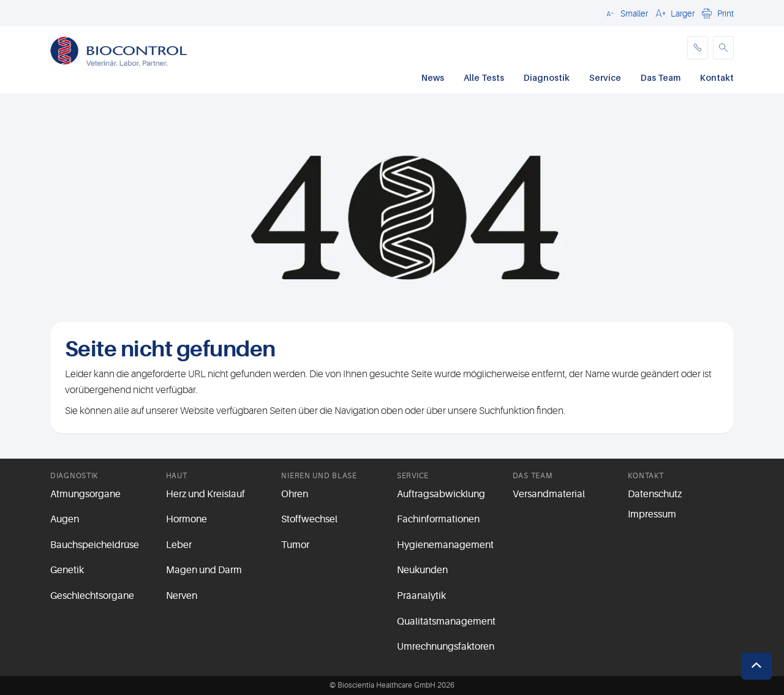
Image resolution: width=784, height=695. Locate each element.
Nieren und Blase (319, 476)
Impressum (652, 514)
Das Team (661, 77)
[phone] (698, 48)
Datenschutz (655, 494)
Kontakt (717, 77)
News (433, 77)
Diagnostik (547, 77)
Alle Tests (484, 77)
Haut (177, 476)
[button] (625, 13)
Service (605, 77)
